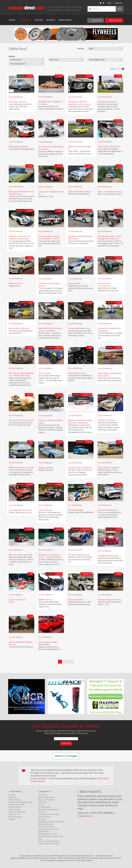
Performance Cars (46, 827)
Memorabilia (44, 831)
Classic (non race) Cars (48, 829)
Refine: (12, 56)
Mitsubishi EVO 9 (16, 283)
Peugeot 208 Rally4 (76, 600)
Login (109, 3)
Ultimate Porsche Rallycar (79, 555)
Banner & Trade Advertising (21, 802)
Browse (12, 795)
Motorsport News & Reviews (51, 822)
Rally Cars (43, 802)
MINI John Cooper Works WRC (20, 555)
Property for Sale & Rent (49, 844)
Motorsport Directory (48, 834)
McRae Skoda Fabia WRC (18, 147)
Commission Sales (17, 805)
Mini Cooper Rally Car (17, 102)
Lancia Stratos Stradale (48, 642)
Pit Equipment (45, 807)
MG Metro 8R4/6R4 (76, 510)
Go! (119, 9)
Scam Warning (15, 817)
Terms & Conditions (17, 812)
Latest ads (96, 20)
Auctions (42, 819)
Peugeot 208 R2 (74, 284)
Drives (41, 805)
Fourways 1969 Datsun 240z (79, 328)
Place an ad (114, 20)
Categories (25, 20)
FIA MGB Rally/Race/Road (108, 556)
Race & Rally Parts (46, 797)
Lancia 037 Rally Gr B (17, 600)
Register (119, 3)
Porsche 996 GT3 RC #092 (19, 328)
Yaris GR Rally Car (46, 510)
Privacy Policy (15, 807)
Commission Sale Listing (49, 814)
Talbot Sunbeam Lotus (77, 373)
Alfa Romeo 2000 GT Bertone (109, 600)
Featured (13, 797)
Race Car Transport (47, 800)
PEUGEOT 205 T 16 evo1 (107, 420)
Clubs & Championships (49, 841)
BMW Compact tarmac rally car (21, 468)
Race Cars (43, 795)
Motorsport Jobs (45, 824)
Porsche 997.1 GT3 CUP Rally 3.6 (21, 420)
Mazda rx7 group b (46, 468)
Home (12, 20)
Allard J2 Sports (45, 373)
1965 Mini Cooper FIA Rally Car (80, 468)
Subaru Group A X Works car (109, 468)
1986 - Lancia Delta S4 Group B (110, 192)
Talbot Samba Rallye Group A (80, 192)
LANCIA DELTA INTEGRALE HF (109, 147)
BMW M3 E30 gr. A (46, 600)
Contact (51, 20)
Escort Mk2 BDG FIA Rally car (20, 510)
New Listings (14, 800)
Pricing (39, 20)
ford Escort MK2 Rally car (108, 510)
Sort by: (81, 49)
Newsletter (65, 20)
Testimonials (14, 809)
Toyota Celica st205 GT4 (107, 102)
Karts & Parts (44, 817)
